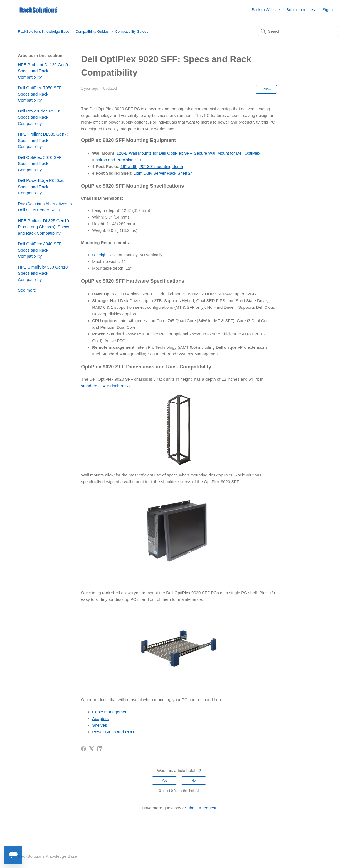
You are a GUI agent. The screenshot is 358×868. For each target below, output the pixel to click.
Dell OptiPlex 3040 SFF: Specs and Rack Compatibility (40, 250)
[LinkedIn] (100, 749)
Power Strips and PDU (113, 732)
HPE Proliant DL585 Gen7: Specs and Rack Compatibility (43, 140)
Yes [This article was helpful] (165, 781)
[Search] (298, 31)
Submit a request (301, 10)
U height (100, 255)
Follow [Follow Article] (266, 89)
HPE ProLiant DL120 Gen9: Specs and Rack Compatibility (43, 71)
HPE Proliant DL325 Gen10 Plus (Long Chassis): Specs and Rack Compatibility (43, 227)
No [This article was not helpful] (193, 781)
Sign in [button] (329, 10)
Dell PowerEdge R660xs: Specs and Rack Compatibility (41, 187)
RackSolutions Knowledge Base (43, 32)
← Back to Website (263, 10)
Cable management (111, 712)
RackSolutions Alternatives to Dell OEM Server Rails (45, 207)
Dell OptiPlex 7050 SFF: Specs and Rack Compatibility (40, 94)
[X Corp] (92, 749)
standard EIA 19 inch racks (106, 386)
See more (27, 290)
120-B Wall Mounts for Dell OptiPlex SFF (154, 153)
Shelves (99, 725)
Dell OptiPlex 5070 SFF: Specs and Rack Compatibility (40, 164)
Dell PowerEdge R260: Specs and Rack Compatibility (39, 117)
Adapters (100, 718)
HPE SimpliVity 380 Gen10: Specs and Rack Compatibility (43, 273)
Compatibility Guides (92, 32)
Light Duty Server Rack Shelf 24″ (164, 173)
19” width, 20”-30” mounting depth (152, 166)
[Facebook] (83, 749)
